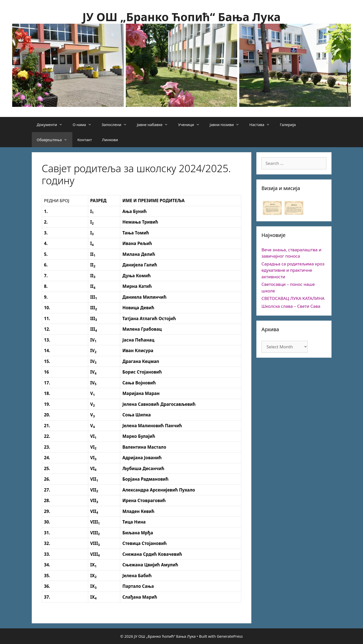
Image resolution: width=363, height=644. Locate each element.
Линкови (110, 140)
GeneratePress (230, 636)
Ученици (191, 125)
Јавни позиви (227, 125)
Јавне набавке (155, 125)
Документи (52, 125)
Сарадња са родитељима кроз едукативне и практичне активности (293, 270)
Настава (262, 125)
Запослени (117, 125)
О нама (85, 125)
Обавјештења (55, 140)
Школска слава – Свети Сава (291, 306)
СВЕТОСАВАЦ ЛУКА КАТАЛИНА (293, 298)
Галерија (288, 125)
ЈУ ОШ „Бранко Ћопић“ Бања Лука (181, 17)
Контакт (85, 140)
